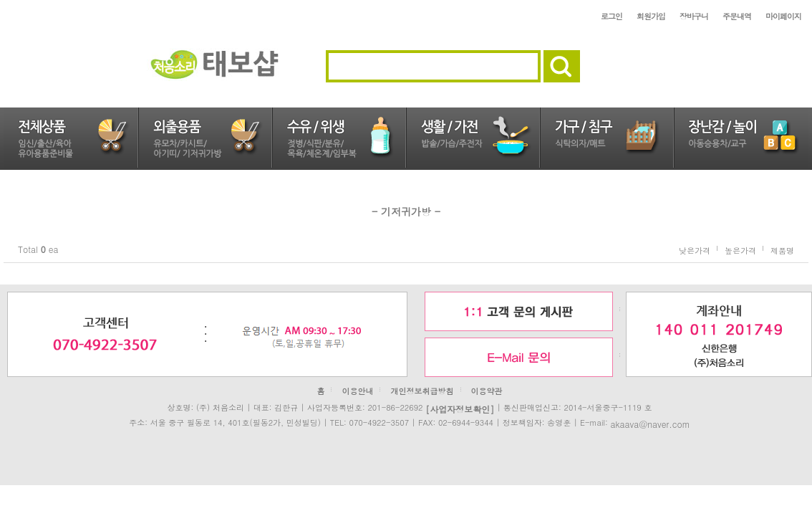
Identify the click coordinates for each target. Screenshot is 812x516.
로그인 (612, 16)
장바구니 (694, 16)
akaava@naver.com (650, 423)
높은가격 (740, 250)
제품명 (782, 250)
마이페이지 (783, 16)
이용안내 (357, 391)
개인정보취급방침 (422, 391)
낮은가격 (695, 250)
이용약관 (487, 391)
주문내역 (737, 16)
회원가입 (651, 16)
